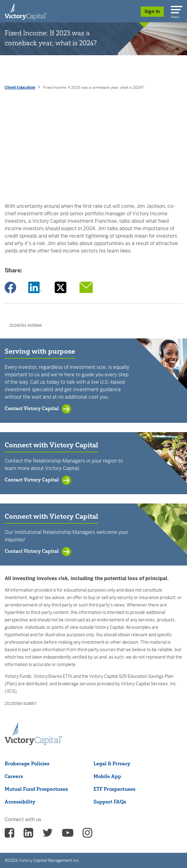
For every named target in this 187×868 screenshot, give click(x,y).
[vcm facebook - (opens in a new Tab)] (9, 835)
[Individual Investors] (26, 11)
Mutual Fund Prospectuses (36, 789)
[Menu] (176, 8)
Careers (14, 776)
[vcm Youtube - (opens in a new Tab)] (68, 835)
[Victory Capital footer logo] (33, 743)
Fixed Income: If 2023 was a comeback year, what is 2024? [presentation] (93, 87)
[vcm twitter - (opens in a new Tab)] (48, 835)
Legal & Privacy (112, 763)
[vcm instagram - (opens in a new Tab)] (87, 835)
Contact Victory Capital (32, 408)
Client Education (20, 87)
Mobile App (107, 776)
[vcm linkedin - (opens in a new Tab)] (28, 835)
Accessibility (20, 802)
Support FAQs (110, 802)
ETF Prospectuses (114, 789)
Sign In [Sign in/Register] (152, 11)
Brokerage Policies (27, 763)
